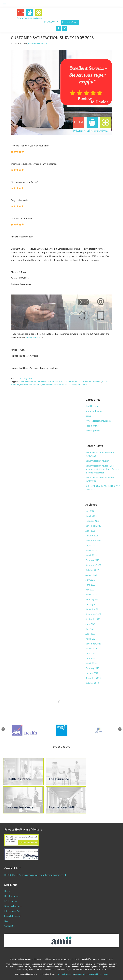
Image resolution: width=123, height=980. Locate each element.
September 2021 (94, 619)
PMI (91, 382)
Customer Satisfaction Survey (48, 382)
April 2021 (90, 634)
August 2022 (91, 575)
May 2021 (90, 629)
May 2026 (90, 511)
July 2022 (90, 580)
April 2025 (90, 531)
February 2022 (92, 599)
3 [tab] (59, 747)
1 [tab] (54, 747)
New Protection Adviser (97, 461)
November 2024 (93, 540)
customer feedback (29, 382)
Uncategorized (26, 378)
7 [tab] (69, 747)
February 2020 (92, 668)
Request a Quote (70, 22)
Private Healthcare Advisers (31, 385)
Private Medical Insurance (98, 421)
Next (120, 729)
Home (7, 891)
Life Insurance (11, 901)
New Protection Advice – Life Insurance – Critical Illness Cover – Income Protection (102, 469)
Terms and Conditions (65, 974)
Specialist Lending (13, 916)
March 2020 (91, 663)
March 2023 (91, 555)
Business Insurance (13, 906)
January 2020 (92, 673)
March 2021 (91, 639)
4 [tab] (61, 747)
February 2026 (92, 521)
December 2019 (93, 678)
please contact (33, 338)
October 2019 (92, 683)
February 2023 (92, 560)
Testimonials (82, 385)
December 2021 (93, 609)
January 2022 (92, 604)
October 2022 (92, 570)
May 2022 (90, 590)
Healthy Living (93, 406)
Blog (6, 921)
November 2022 (93, 565)
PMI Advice (97, 382)
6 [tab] (67, 747)
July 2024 (90, 545)
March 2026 (91, 516)
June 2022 (90, 585)
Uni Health (104, 974)
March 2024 (91, 550)
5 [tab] (64, 747)
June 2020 (90, 658)
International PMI (12, 911)
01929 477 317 (51, 22)
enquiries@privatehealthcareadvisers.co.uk (43, 875)
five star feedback (67, 382)
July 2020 (90, 653)
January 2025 (92, 536)
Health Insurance (82, 382)
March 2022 (91, 594)
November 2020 (93, 644)
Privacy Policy (81, 974)
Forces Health (93, 974)
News (88, 416)
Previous (3, 729)
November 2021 (93, 614)
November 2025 (93, 526)
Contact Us (9, 926)
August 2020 (91, 649)
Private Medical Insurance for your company (59, 385)
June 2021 (90, 624)
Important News (94, 411)
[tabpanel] (62, 730)
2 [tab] (56, 747)
